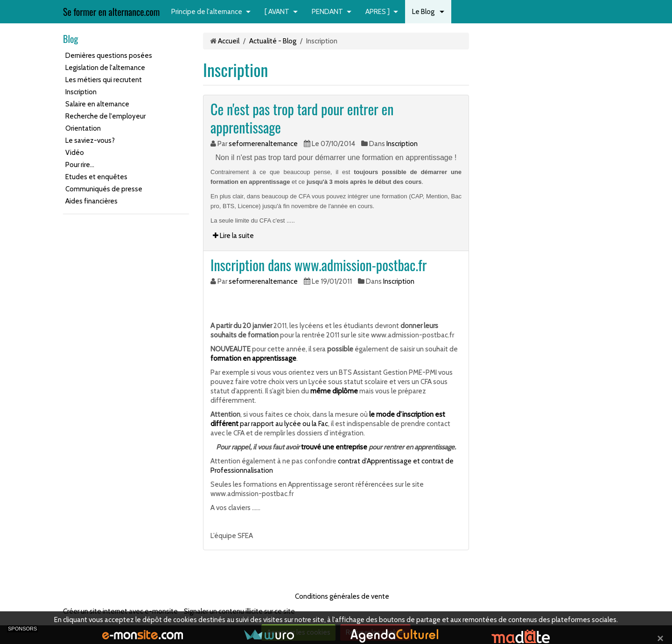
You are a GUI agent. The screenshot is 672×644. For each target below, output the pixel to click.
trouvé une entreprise (334, 447)
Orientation (83, 128)
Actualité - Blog (273, 41)
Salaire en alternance (97, 104)
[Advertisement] (91, 361)
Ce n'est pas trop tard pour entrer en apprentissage (302, 118)
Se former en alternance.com (111, 12)
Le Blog (424, 12)
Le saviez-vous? (90, 140)
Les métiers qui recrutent (104, 80)
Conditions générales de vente (342, 596)
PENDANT (327, 12)
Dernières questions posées (109, 56)
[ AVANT (277, 12)
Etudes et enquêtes (96, 177)
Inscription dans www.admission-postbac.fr (318, 265)
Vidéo (75, 153)
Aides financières (91, 201)
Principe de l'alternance (207, 12)
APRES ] (378, 12)
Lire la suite (233, 236)
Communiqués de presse (104, 189)
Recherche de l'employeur (105, 116)
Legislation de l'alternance (105, 68)
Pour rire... (80, 165)
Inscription (81, 92)
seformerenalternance (263, 144)
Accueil (229, 41)
